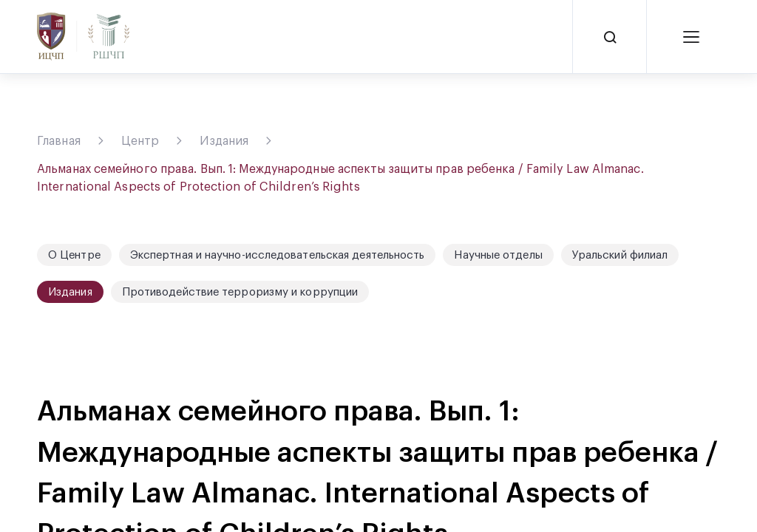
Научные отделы (498, 255)
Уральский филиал (620, 255)
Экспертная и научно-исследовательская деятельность (278, 255)
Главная (59, 141)
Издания (224, 141)
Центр (140, 141)
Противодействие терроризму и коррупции (240, 292)
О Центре (74, 255)
